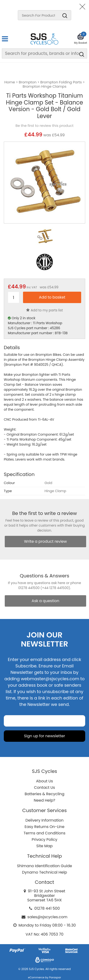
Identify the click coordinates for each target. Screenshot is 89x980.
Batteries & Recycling (45, 794)
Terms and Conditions (45, 833)
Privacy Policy (44, 840)
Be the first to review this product (44, 126)
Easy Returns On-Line (45, 827)
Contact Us (44, 787)
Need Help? (44, 800)
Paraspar (55, 977)
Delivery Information (44, 820)
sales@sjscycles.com (47, 917)
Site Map (44, 846)
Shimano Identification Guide (45, 866)
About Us (44, 781)
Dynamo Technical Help (45, 872)
